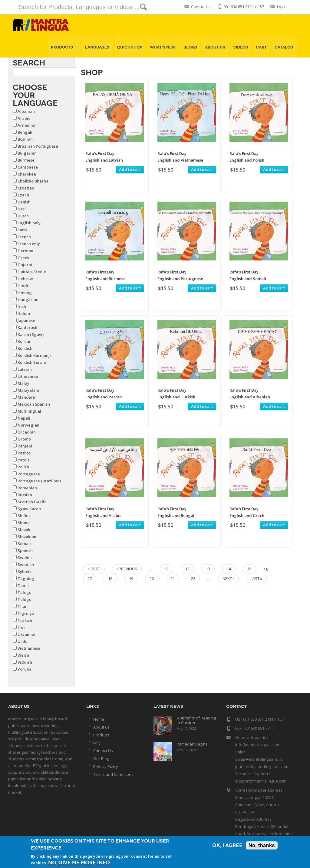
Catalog (284, 47)
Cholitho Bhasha (33, 181)
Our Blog (101, 759)
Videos (241, 47)
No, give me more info (79, 863)
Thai (22, 606)
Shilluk (24, 516)
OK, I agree (227, 845)
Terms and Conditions (113, 774)
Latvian (25, 369)
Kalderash (27, 327)
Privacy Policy (106, 766)
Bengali (25, 132)
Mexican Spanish (34, 404)
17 (90, 578)
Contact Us (201, 7)
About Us (215, 47)
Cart (261, 47)
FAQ (97, 743)
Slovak (24, 530)
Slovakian (27, 537)
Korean (25, 341)
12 (187, 569)
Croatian (26, 188)
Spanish (25, 551)
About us (101, 727)
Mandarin (27, 397)
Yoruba (25, 669)
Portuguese (29, 474)
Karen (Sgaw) (31, 334)
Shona (24, 523)
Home (99, 719)
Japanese (26, 320)
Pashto (24, 453)
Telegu (25, 592)
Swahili (25, 558)
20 (152, 578)
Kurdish (25, 348)
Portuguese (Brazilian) (39, 481)
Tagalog (26, 578)
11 (167, 569)
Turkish (25, 620)
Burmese (26, 160)
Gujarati (26, 265)
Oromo (24, 439)
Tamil (23, 585)
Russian (25, 495)
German (25, 251)
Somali (24, 544)
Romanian (27, 488)
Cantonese (28, 167)
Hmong (25, 293)
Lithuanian (28, 376)
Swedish (26, 565)
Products (64, 47)
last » (256, 578)
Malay (23, 383)
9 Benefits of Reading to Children (196, 720)
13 (208, 569)
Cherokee (27, 174)
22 (193, 578)
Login (282, 7)
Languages (97, 47)
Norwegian (28, 425)
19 (131, 578)
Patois (23, 460)
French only (29, 244)
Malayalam (28, 390)
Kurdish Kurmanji (34, 355)
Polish (23, 467)
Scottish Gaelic (32, 502)
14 (229, 569)
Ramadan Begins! (193, 744)
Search (29, 63)
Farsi (22, 230)
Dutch (23, 216)
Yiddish (25, 662)
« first (94, 569)
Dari (22, 209)
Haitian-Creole (32, 272)
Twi (21, 627)
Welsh (23, 655)
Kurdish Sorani (32, 362)
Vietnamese (29, 648)
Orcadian (27, 432)
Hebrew (25, 279)
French (24, 237)
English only (29, 223)
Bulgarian (27, 153)
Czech (23, 195)
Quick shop (130, 47)
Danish (24, 202)
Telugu (25, 599)
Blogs (190, 47)
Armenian (27, 125)
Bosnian (25, 139)
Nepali (24, 418)
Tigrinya (26, 613)
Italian (24, 313)
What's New (163, 47)
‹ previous (127, 569)
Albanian (26, 111)
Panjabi (25, 446)
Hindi (23, 286)
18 (110, 578)
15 (249, 569)
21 (173, 578)
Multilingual (29, 411)
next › (228, 578)
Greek (23, 258)
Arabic (24, 118)
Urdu (23, 641)
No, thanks (262, 845)
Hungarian (28, 300)
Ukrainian (27, 634)
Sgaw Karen (29, 509)
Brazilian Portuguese (38, 146)
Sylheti (24, 571)
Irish (22, 307)
